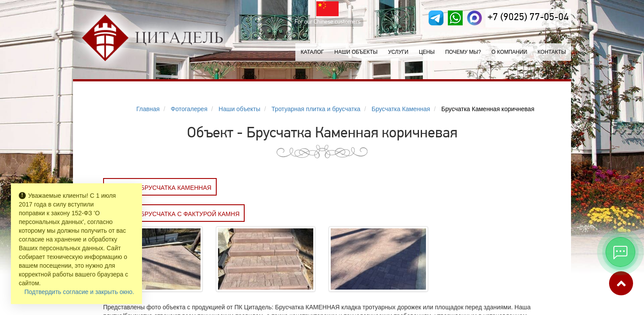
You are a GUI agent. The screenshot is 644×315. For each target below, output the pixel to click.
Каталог (312, 52)
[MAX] (474, 18)
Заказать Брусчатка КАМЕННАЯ (160, 188)
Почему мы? (463, 52)
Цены (427, 52)
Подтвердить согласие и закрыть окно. (79, 292)
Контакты (552, 52)
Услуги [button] (398, 52)
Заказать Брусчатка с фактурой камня (174, 214)
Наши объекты (356, 52)
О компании (509, 52)
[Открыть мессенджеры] (620, 252)
